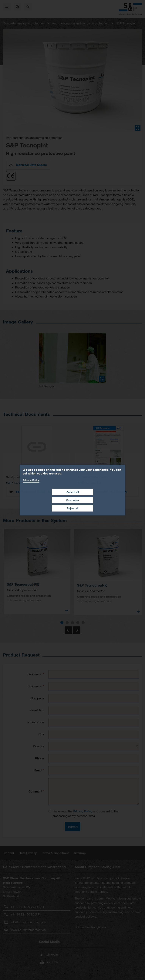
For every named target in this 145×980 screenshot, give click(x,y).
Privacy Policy (31, 480)
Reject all (72, 508)
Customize (72, 500)
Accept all (73, 492)
